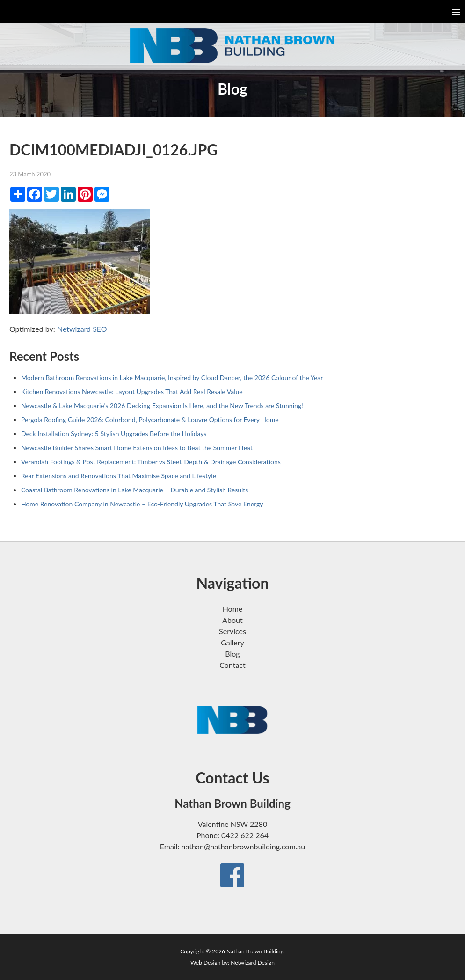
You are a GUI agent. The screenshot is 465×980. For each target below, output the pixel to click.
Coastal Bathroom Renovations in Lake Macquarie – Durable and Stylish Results (135, 490)
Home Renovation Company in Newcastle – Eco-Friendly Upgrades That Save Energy (142, 504)
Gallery (232, 642)
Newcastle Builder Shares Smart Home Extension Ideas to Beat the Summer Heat (137, 448)
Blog (232, 654)
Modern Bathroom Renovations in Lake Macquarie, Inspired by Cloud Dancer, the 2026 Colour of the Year (172, 377)
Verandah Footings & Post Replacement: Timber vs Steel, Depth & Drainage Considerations (151, 462)
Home (233, 609)
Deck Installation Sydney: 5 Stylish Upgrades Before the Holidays (114, 434)
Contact (232, 665)
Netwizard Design (253, 962)
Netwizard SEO (82, 329)
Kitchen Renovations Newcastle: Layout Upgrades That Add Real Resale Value (132, 391)
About (232, 620)
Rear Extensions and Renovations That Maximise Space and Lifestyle (119, 476)
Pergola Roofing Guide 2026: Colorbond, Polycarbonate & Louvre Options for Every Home (150, 420)
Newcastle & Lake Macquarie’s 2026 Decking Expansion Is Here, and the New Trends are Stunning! (162, 406)
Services (232, 631)
